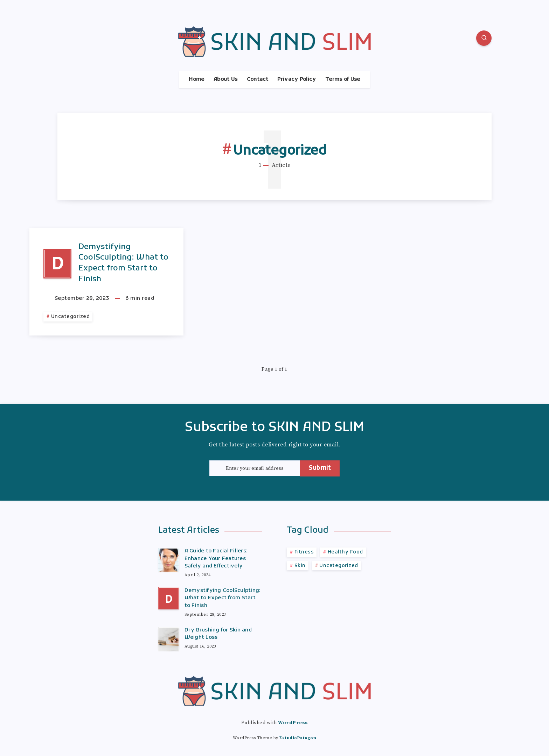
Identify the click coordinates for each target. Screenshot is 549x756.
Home (196, 80)
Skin (300, 566)
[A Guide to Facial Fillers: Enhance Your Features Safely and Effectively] (169, 559)
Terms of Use (343, 80)
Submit (320, 468)
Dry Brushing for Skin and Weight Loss (218, 634)
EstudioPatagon (298, 738)
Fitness (304, 552)
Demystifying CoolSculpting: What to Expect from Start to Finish (123, 263)
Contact (258, 80)
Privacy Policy (297, 80)
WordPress (293, 723)
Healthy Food (345, 552)
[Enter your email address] (255, 468)
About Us (225, 80)
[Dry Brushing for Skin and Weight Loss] (169, 638)
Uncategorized (71, 317)
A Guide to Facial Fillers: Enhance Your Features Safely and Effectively (216, 559)
